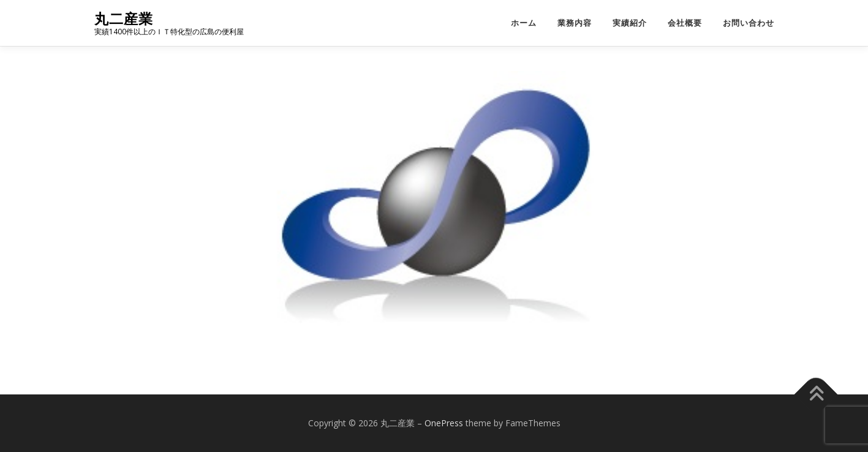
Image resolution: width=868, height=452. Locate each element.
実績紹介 (630, 23)
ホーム (524, 23)
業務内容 (575, 23)
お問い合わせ (749, 23)
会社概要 (685, 23)
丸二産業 (124, 19)
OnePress (444, 423)
